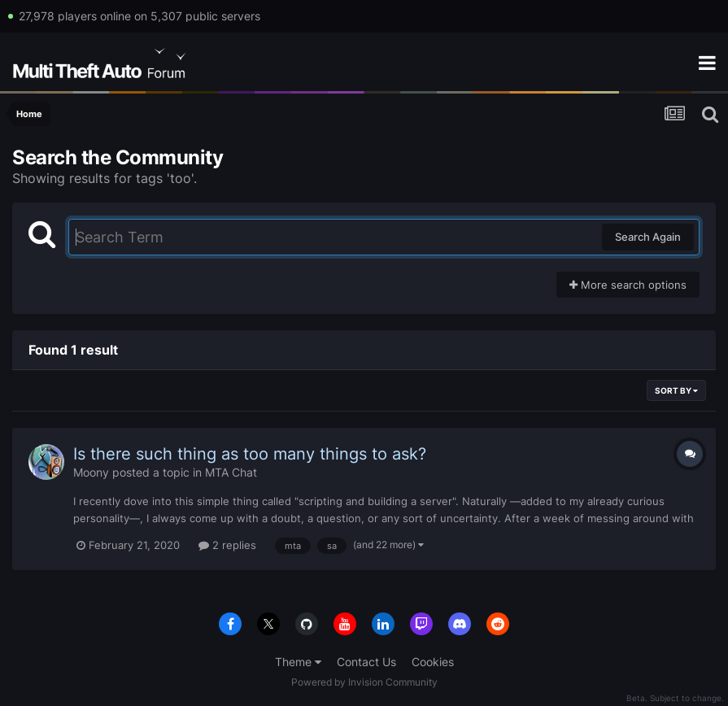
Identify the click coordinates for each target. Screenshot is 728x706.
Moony (91, 472)
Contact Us (366, 662)
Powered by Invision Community (364, 682)
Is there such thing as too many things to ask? (250, 454)
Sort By (676, 390)
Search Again (648, 237)
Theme (298, 662)
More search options (628, 285)
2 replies (227, 545)
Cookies (433, 662)
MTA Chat (231, 472)
